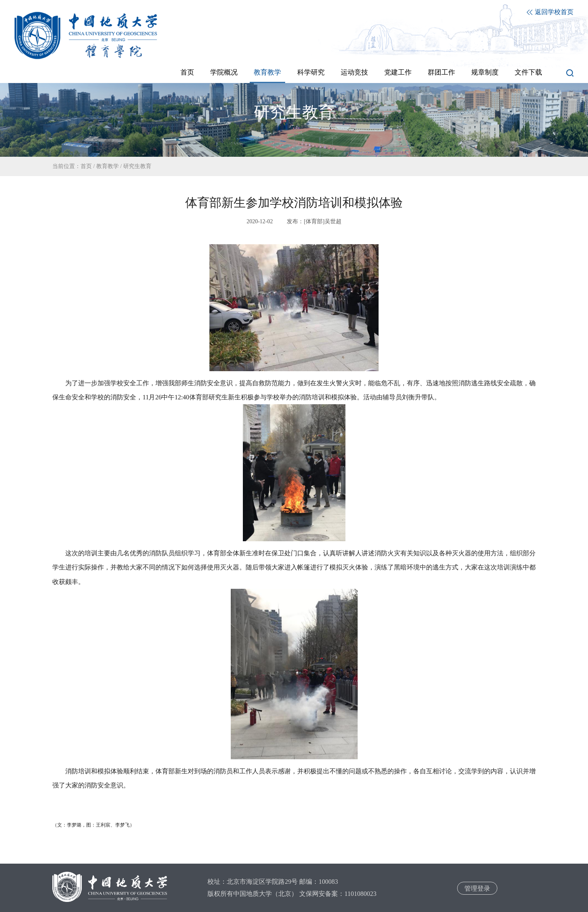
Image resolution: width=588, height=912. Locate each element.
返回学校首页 (550, 12)
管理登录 (477, 888)
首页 (86, 166)
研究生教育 (137, 166)
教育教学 (108, 166)
